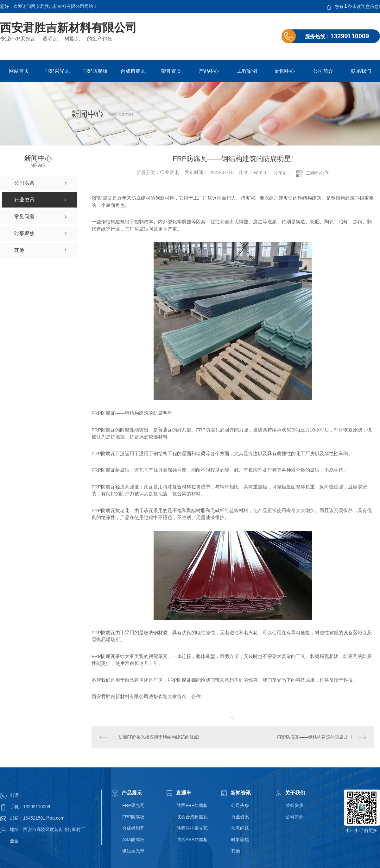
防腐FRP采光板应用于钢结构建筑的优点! (159, 737)
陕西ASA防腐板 (192, 840)
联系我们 (361, 71)
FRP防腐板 (95, 71)
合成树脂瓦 (133, 71)
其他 (236, 851)
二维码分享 (317, 173)
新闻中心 (285, 71)
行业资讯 (240, 817)
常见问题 (240, 828)
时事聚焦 (240, 840)
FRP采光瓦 (57, 71)
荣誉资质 (171, 71)
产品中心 (209, 71)
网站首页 (19, 71)
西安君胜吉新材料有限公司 (68, 28)
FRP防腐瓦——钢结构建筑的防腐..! (312, 737)
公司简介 (323, 71)
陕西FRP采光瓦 (192, 828)
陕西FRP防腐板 (192, 805)
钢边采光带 (133, 851)
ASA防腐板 (133, 840)
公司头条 (240, 805)
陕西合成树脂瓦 (192, 817)
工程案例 (247, 71)
